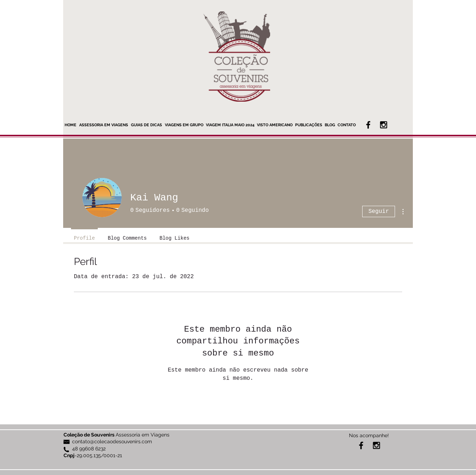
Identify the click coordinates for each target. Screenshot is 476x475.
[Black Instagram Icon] (384, 125)
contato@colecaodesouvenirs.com (112, 441)
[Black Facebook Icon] (368, 125)
